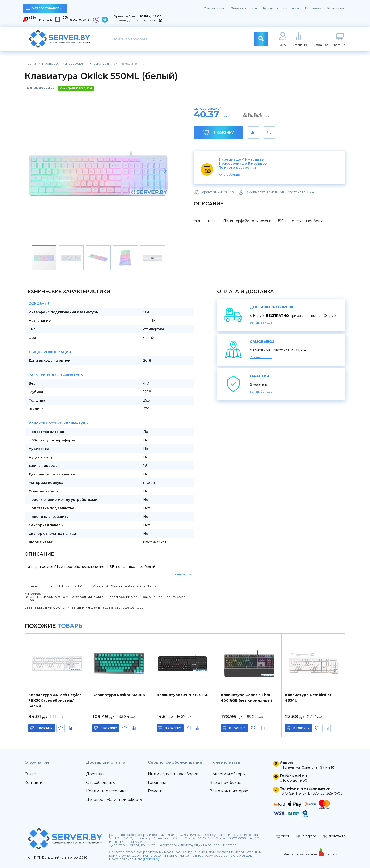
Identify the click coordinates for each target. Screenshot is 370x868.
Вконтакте (334, 836)
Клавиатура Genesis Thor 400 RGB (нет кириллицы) (246, 698)
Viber (283, 836)
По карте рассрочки (237, 168)
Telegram (306, 836)
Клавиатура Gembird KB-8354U (309, 698)
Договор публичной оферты (114, 799)
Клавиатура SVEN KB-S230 (183, 695)
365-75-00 (79, 20)
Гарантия (157, 782)
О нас (30, 774)
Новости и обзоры (228, 774)
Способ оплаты (101, 782)
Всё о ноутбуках (225, 782)
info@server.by (148, 859)
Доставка (313, 8)
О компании (214, 8)
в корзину (45, 728)
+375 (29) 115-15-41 (294, 793)
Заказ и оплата (244, 8)
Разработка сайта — (301, 854)
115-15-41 (45, 20)
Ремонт (155, 791)
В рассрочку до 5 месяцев (243, 164)
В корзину (219, 132)
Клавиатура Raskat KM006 (119, 695)
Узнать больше (229, 174)
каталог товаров (44, 8)
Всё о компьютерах (229, 791)
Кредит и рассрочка (281, 8)
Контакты (335, 8)
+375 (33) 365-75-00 (327, 793)
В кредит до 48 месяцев (241, 160)
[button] (164, 171)
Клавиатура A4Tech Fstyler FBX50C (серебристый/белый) (55, 700)
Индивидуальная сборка (173, 774)
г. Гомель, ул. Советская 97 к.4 (138, 20)
